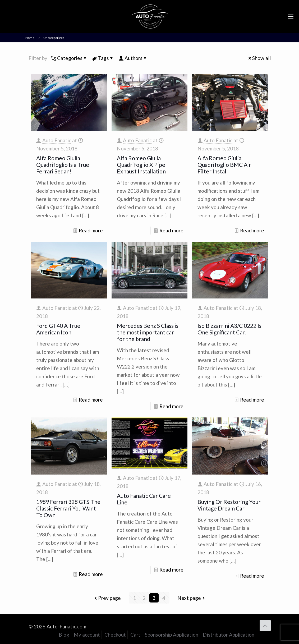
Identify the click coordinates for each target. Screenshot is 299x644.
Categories (69, 58)
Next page (192, 598)
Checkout (115, 635)
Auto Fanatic (57, 140)
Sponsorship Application (172, 635)
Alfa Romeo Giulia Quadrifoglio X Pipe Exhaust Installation (141, 165)
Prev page (107, 598)
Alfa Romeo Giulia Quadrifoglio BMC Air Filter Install (224, 165)
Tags (103, 58)
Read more (91, 230)
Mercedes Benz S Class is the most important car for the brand (148, 332)
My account (87, 635)
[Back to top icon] (265, 625)
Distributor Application (229, 635)
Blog (64, 635)
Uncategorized (54, 38)
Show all (259, 58)
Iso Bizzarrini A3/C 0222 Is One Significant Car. (229, 329)
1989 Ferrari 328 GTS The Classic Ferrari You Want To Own (68, 508)
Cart (135, 635)
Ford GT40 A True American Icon (58, 329)
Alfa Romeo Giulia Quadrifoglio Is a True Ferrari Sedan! (63, 165)
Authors (133, 58)
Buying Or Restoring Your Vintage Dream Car (229, 505)
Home (30, 38)
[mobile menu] (291, 16)
